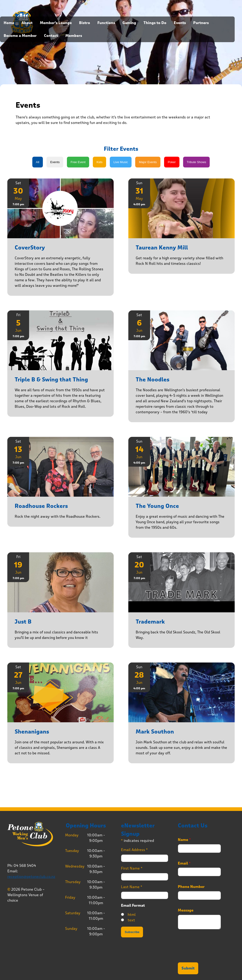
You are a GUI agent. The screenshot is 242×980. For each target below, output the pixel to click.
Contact (51, 36)
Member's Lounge (56, 23)
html (132, 915)
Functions (106, 23)
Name (184, 840)
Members (74, 36)
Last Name (132, 887)
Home (9, 23)
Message (186, 910)
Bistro (85, 23)
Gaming (129, 23)
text (131, 920)
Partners (201, 23)
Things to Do (155, 23)
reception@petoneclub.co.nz (31, 877)
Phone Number (191, 887)
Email (184, 863)
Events (180, 23)
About (27, 23)
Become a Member (20, 36)
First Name (132, 868)
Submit (188, 968)
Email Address (134, 850)
